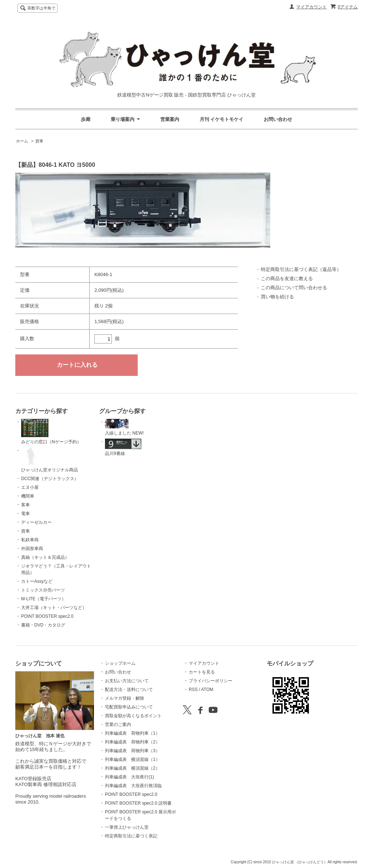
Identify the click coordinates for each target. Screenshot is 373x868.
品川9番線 (123, 447)
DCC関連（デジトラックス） (50, 479)
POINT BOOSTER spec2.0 (47, 616)
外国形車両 (32, 549)
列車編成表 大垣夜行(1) (129, 777)
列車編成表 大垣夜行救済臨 (133, 786)
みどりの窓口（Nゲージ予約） (51, 432)
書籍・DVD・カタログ (43, 625)
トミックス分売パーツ (43, 590)
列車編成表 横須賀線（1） (132, 759)
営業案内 (170, 119)
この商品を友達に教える (287, 278)
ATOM (207, 690)
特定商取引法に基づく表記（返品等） (301, 269)
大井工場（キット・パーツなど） (54, 608)
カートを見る (202, 672)
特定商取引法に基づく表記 (131, 836)
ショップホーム (120, 663)
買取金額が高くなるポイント (133, 716)
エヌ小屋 (30, 487)
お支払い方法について (127, 681)
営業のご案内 (118, 724)
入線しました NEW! (124, 427)
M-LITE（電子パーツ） (44, 599)
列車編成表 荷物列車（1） (132, 733)
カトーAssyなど (37, 581)
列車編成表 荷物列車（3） (132, 751)
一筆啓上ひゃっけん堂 (127, 827)
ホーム (22, 141)
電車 (25, 514)
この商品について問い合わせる (294, 288)
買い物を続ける (277, 297)
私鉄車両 (30, 540)
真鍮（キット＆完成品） (45, 557)
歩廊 (86, 119)
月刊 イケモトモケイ (222, 119)
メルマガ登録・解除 (125, 698)
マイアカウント (311, 7)
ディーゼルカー (36, 522)
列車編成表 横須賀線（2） (132, 768)
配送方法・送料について (129, 690)
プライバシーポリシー (211, 681)
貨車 (39, 141)
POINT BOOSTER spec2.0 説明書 (138, 803)
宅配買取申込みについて (129, 707)
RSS (193, 690)
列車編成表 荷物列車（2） (132, 742)
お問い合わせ (278, 119)
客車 (25, 505)
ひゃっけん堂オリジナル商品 (50, 460)
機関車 (28, 496)
